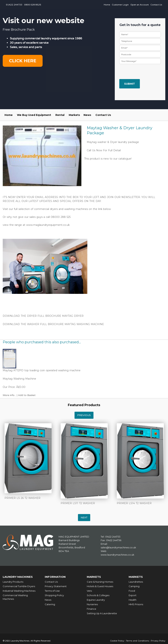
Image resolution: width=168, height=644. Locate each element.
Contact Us (156, 5)
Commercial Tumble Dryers (19, 586)
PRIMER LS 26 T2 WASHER (22, 498)
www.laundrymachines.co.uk (117, 555)
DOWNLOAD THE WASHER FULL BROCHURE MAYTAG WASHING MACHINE (53, 324)
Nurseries (92, 604)
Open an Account (140, 5)
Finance (91, 609)
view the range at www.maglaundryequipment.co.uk (37, 225)
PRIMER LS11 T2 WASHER (78, 503)
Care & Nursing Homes (100, 582)
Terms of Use (52, 591)
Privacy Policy (158, 640)
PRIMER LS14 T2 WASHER (134, 503)
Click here (23, 61)
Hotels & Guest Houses (100, 586)
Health (133, 600)
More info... (9, 395)
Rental (60, 115)
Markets (74, 115)
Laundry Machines (18, 577)
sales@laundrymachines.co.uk (118, 547)
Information (55, 577)
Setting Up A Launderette (102, 613)
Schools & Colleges (98, 595)
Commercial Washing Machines (15, 597)
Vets (89, 591)
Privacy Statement (56, 586)
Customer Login (120, 5)
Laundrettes (136, 582)
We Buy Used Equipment (34, 115)
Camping (134, 586)
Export (133, 595)
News (87, 115)
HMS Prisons (136, 604)
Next (84, 518)
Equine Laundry (96, 600)
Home (107, 5)
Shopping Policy (54, 595)
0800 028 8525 (33, 5)
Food (132, 591)
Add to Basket (27, 395)
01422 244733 (14, 5)
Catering (50, 604)
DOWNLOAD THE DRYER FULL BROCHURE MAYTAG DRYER (43, 316)
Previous (84, 415)
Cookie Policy (116, 640)
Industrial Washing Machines (19, 591)
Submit (130, 84)
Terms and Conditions (137, 640)
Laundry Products (13, 582)
